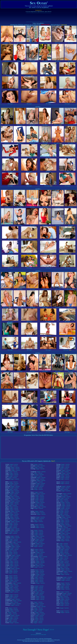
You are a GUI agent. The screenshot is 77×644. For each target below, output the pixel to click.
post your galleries (35, 635)
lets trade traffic (43, 635)
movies (16, 464)
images (7, 42)
